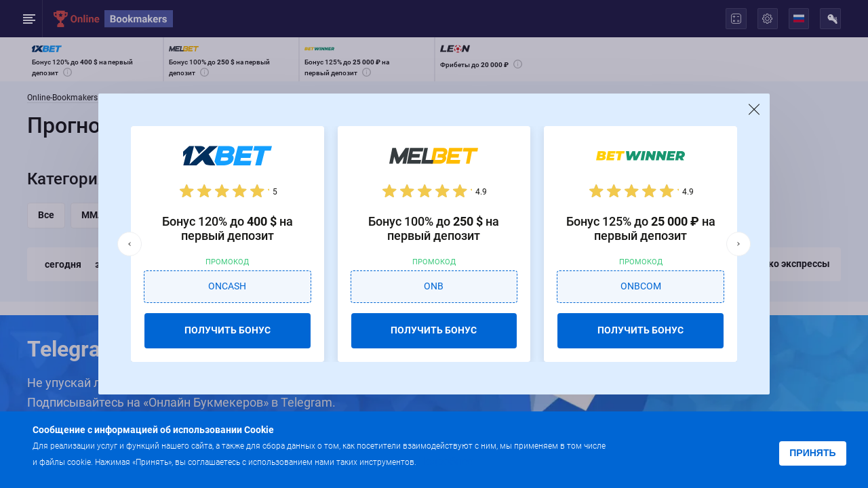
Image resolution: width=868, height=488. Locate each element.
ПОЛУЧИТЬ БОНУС (228, 330)
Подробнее (446, 461)
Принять (812, 453)
